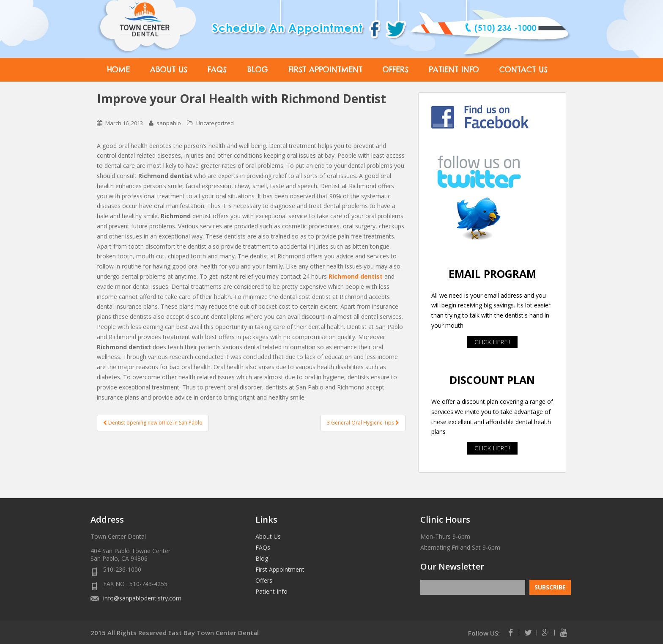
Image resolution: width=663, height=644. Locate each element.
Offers (396, 70)
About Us (169, 70)
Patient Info (454, 70)
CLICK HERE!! (492, 342)
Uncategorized (215, 123)
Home (118, 70)
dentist (371, 276)
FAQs (217, 70)
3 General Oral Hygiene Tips (363, 423)
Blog (258, 70)
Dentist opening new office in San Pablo (153, 423)
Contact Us (523, 70)
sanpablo (169, 123)
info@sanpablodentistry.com (142, 598)
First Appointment (325, 70)
